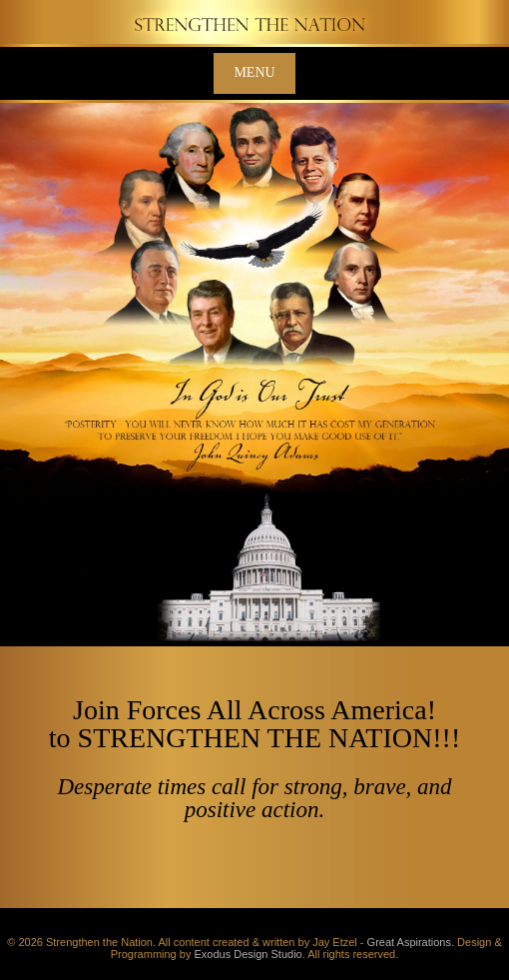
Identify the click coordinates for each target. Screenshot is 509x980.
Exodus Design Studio (248, 954)
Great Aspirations (409, 942)
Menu (254, 72)
